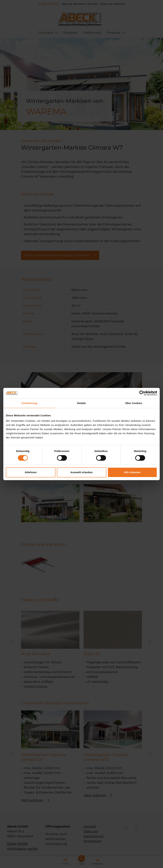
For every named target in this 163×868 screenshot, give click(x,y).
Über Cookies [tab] (134, 403)
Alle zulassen (132, 472)
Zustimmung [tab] (29, 403)
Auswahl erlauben (81, 472)
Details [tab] (81, 403)
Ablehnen (31, 472)
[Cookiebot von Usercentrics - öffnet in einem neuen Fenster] (142, 393)
